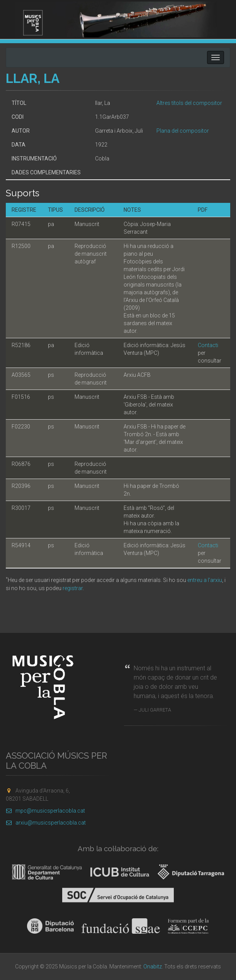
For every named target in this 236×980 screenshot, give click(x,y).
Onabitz (153, 967)
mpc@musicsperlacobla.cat (45, 811)
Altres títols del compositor (189, 103)
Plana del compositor (183, 131)
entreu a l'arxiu (205, 580)
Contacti (208, 345)
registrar (73, 588)
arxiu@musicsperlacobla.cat (46, 823)
